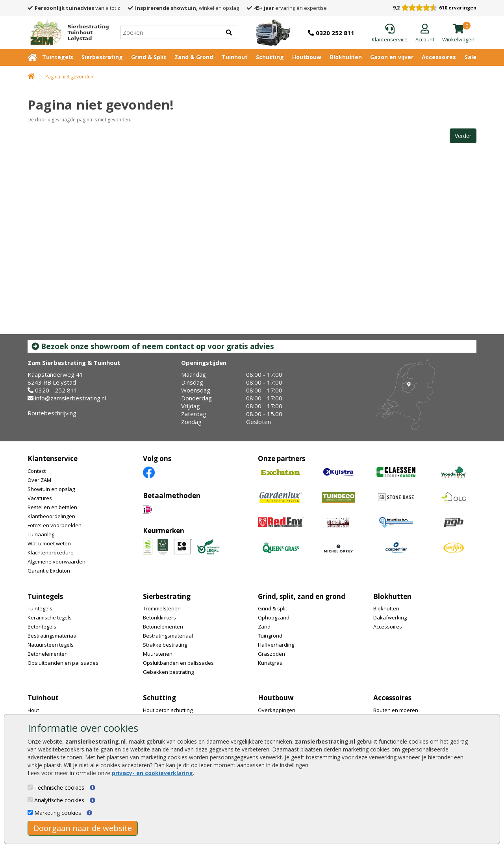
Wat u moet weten (49, 543)
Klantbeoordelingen (51, 516)
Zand (264, 627)
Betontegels (42, 627)
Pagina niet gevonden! (70, 77)
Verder (463, 136)
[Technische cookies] (30, 787)
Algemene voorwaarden (57, 562)
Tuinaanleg (41, 534)
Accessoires (439, 57)
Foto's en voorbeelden (55, 525)
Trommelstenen (162, 608)
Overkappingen (277, 710)
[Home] (66, 32)
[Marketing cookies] (30, 812)
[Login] (425, 33)
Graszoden (271, 654)
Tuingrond (270, 636)
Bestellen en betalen (52, 507)
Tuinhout (235, 57)
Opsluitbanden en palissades (63, 663)
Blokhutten (346, 57)
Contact (37, 471)
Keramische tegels (50, 617)
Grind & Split (149, 57)
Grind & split (272, 608)
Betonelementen (48, 654)
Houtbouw (307, 57)
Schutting (270, 57)
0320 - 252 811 (56, 390)
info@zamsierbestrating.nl (70, 398)
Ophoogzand (274, 617)
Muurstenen (158, 654)
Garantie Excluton (49, 571)
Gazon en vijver (392, 57)
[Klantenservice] (390, 33)
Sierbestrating (102, 57)
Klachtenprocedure (51, 552)
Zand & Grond (194, 57)
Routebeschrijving (52, 413)
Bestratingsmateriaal (53, 636)
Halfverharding (276, 645)
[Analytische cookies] (30, 800)
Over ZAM (39, 480)
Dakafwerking (390, 617)
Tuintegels (58, 57)
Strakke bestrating (165, 645)
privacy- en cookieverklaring (152, 773)
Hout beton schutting (168, 710)
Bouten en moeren (396, 710)
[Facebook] (149, 472)
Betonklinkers (159, 617)
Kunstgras (270, 663)
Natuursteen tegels (51, 645)
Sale (471, 57)
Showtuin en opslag (51, 489)
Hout (33, 710)
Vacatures (40, 498)
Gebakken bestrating (168, 672)
